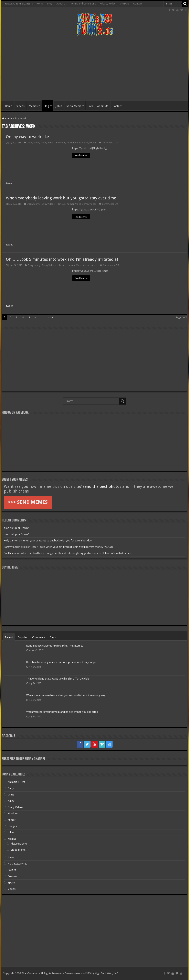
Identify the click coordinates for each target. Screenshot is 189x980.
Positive (12, 876)
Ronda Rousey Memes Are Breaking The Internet (55, 646)
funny (36, 143)
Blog (50, 4)
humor (70, 143)
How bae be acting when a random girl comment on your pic (62, 662)
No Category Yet (17, 864)
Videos (20, 106)
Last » (50, 317)
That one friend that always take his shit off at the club (58, 679)
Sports (12, 883)
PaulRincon (10, 553)
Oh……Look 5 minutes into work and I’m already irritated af (62, 259)
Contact (138, 4)
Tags (53, 637)
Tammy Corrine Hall (15, 547)
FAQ (90, 106)
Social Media (74, 106)
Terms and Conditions (83, 4)
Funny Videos (48, 143)
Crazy (29, 143)
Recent (9, 637)
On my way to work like (27, 137)
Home (40, 4)
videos (93, 143)
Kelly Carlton (11, 541)
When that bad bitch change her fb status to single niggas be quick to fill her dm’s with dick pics (76, 553)
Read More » (81, 155)
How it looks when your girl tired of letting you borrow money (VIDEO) (72, 547)
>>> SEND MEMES (28, 502)
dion (7, 528)
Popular (23, 637)
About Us (62, 4)
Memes (33, 106)
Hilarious (61, 143)
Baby (11, 788)
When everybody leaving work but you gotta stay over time (61, 198)
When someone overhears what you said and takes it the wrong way (66, 695)
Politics (12, 870)
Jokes (59, 106)
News (11, 857)
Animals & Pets (16, 782)
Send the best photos (102, 487)
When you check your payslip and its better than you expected (62, 712)
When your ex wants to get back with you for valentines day (57, 541)
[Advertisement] (95, 69)
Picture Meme (19, 844)
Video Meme (82, 143)
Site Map (124, 4)
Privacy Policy (108, 4)
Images (12, 826)
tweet (9, 183)
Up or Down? (21, 528)
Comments (39, 637)
